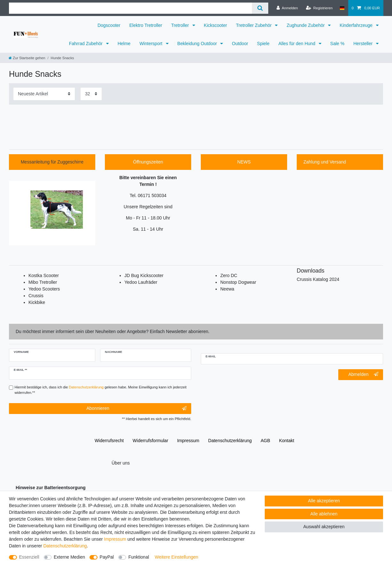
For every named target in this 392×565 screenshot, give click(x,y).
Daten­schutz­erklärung (230, 441)
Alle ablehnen (324, 514)
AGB (265, 441)
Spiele (263, 44)
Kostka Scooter (44, 275)
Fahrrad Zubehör (86, 44)
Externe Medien (69, 557)
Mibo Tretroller (43, 282)
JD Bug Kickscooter (144, 275)
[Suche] (260, 8)
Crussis (36, 296)
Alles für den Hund (298, 44)
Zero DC (229, 275)
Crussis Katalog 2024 (318, 279)
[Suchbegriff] (130, 8)
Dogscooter (109, 25)
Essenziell (29, 557)
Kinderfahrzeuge (357, 25)
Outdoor (240, 44)
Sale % (337, 44)
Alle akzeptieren (324, 501)
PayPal (107, 557)
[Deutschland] (342, 8)
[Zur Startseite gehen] (27, 58)
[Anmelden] (287, 8)
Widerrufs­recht (109, 441)
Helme (124, 44)
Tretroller (180, 25)
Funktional (139, 557)
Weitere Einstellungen (176, 557)
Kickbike (37, 302)
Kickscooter (216, 25)
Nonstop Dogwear (238, 282)
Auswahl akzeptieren (324, 527)
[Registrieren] (319, 8)
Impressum (188, 441)
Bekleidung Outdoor (198, 44)
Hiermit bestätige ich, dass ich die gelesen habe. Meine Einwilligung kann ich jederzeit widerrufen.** (101, 390)
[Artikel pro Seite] (91, 94)
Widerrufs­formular (150, 441)
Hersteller (364, 44)
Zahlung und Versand (325, 162)
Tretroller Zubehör (254, 25)
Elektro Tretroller (146, 25)
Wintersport (151, 44)
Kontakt (287, 441)
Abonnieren (136, 409)
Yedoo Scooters (44, 289)
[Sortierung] (44, 94)
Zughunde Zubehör (306, 25)
